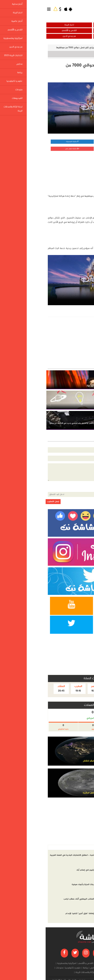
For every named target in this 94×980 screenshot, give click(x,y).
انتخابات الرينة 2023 (62, 968)
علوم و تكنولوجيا (69, 48)
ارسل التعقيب (7, 502)
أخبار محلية (70, 25)
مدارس (48, 968)
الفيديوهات (61, 972)
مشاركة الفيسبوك (27, 142)
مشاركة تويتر (70, 149)
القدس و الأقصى (24, 31)
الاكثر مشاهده (71, 847)
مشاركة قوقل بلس (27, 149)
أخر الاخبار (86, 847)
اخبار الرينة (24, 25)
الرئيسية (86, 48)
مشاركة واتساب (70, 142)
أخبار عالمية (70, 31)
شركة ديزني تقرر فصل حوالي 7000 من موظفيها (33, 48)
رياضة (40, 968)
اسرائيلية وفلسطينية (71, 36)
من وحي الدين (24, 36)
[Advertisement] (69, 172)
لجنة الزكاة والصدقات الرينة (42, 972)
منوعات (14, 968)
